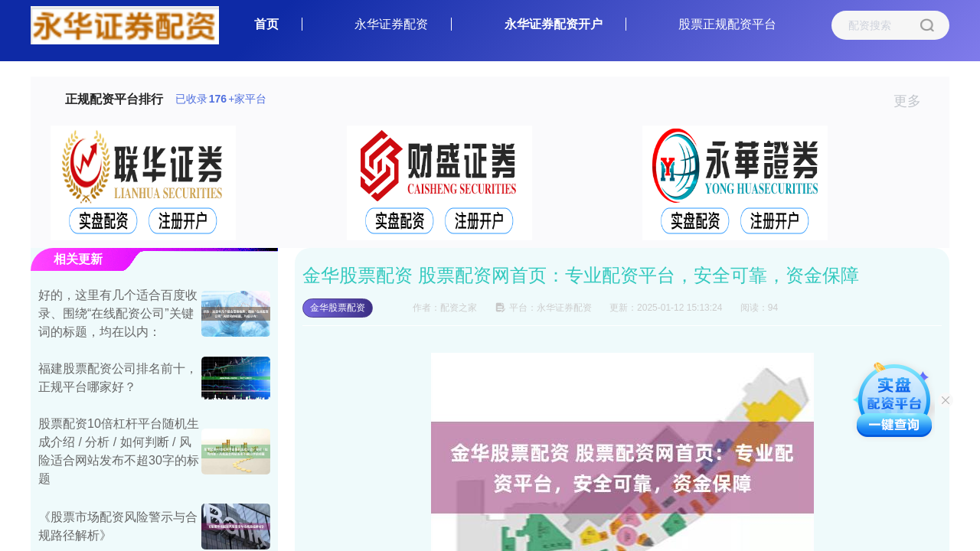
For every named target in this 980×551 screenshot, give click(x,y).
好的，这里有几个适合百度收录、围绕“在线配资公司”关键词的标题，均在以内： (118, 313)
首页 (266, 24)
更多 (914, 101)
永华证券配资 (391, 24)
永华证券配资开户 (554, 24)
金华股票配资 (338, 308)
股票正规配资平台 (727, 24)
